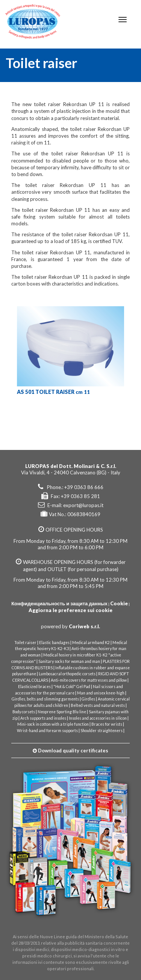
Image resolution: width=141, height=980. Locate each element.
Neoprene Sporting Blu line (62, 712)
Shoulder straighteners (102, 731)
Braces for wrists (107, 724)
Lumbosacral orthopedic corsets (67, 674)
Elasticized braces (34, 687)
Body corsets (24, 712)
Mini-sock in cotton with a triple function (53, 724)
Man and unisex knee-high (101, 693)
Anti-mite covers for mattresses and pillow (89, 680)
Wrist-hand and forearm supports (47, 731)
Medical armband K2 (91, 643)
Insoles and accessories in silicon (98, 718)
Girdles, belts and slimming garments (45, 699)
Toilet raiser (25, 643)
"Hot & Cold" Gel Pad (72, 687)
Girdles (88, 699)
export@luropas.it (83, 505)
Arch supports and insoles (43, 718)
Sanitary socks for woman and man (69, 661)
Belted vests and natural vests (98, 705)
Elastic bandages (54, 643)
